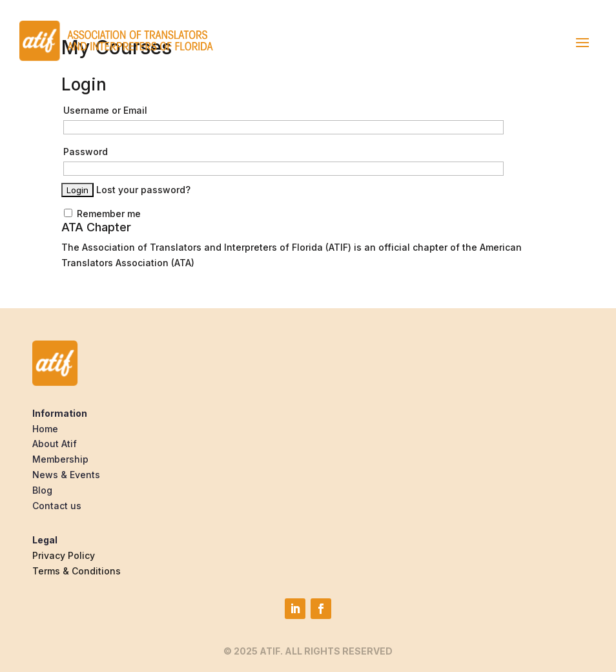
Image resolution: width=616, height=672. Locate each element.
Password (86, 152)
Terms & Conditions (77, 571)
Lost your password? (143, 190)
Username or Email (105, 110)
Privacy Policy (64, 555)
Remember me (102, 214)
